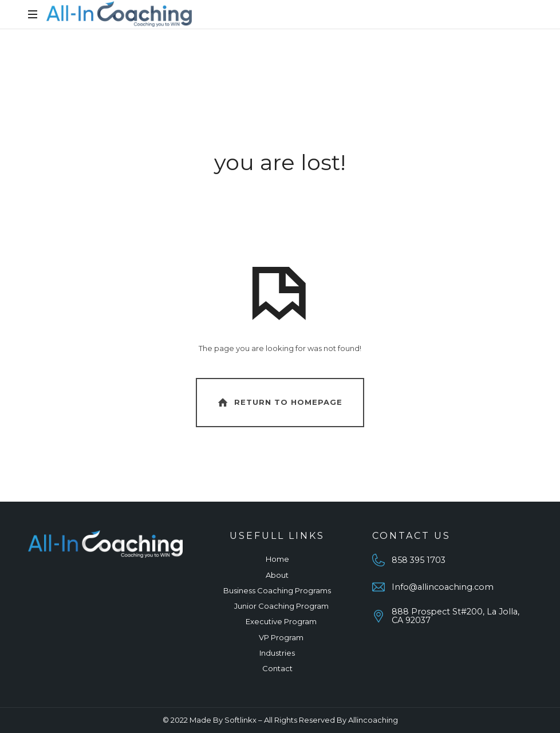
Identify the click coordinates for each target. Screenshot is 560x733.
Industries (277, 653)
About (277, 575)
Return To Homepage (279, 402)
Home (277, 559)
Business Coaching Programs (277, 590)
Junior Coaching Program (281, 606)
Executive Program (281, 621)
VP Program (281, 637)
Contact (277, 668)
